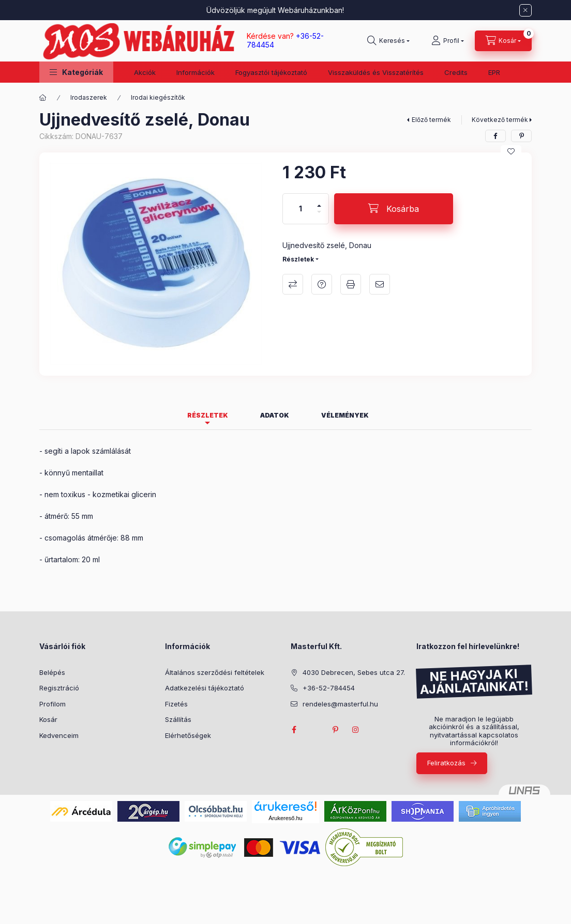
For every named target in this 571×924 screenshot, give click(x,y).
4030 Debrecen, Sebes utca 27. (354, 672)
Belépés (52, 672)
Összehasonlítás (293, 284)
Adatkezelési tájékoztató (205, 688)
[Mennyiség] (300, 209)
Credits (456, 72)
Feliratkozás (446, 763)
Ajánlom (380, 284)
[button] (76, 72)
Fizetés (176, 704)
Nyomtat (351, 284)
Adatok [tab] (275, 415)
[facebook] (495, 136)
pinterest (335, 730)
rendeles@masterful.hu (340, 704)
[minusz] (319, 216)
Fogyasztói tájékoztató (271, 72)
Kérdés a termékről (322, 284)
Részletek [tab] (208, 415)
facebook (294, 730)
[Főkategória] (43, 98)
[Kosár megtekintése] (503, 41)
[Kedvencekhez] (511, 151)
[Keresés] (388, 41)
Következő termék (500, 120)
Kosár (48, 719)
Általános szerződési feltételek (215, 672)
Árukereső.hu (285, 818)
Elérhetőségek (188, 735)
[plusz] (319, 201)
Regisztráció (59, 688)
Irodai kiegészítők (158, 97)
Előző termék (431, 120)
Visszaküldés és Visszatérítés (376, 72)
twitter (314, 730)
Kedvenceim (59, 735)
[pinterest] (521, 136)
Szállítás (178, 719)
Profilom (52, 704)
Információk (196, 72)
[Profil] (448, 41)
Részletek (298, 259)
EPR (494, 72)
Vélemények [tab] (345, 415)
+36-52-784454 (329, 688)
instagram (356, 730)
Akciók (145, 72)
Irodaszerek (89, 97)
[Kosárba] (394, 209)
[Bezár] (525, 10)
